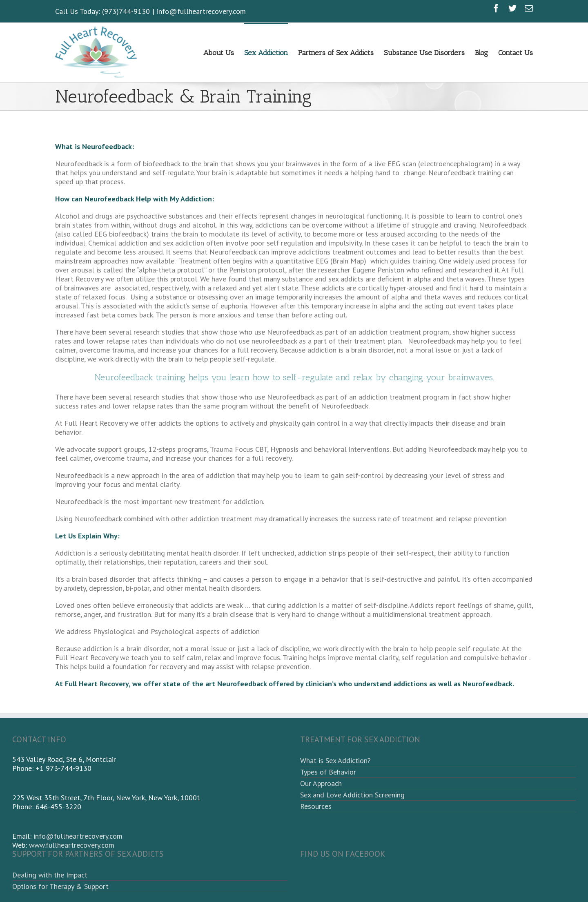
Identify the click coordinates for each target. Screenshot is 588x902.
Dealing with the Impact (50, 875)
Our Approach (321, 783)
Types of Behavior (328, 772)
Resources (316, 806)
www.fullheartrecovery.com (72, 845)
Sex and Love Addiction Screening (352, 795)
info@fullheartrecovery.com (201, 11)
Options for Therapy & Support (60, 886)
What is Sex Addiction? (335, 760)
